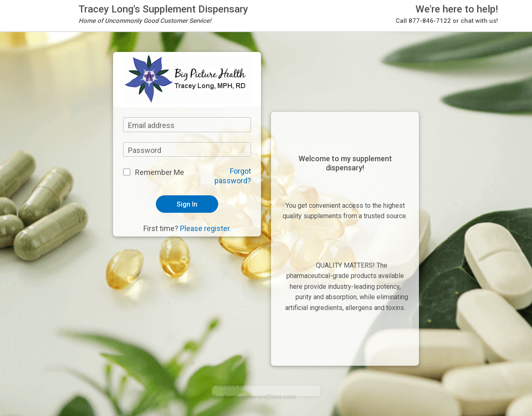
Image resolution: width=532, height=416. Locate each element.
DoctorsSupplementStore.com (254, 397)
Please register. (206, 228)
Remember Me (160, 172)
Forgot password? (233, 176)
